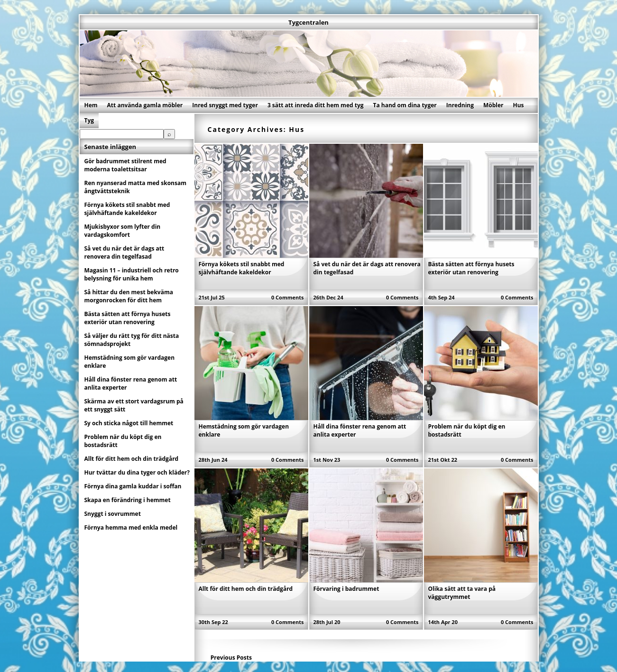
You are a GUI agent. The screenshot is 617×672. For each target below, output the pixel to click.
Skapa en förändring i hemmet (128, 500)
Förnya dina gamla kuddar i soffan (133, 486)
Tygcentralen (308, 22)
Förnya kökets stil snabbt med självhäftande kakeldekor (242, 268)
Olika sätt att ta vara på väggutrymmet (462, 593)
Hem (91, 105)
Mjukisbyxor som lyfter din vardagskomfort (123, 231)
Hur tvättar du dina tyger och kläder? (137, 472)
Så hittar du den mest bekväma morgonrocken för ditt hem (129, 296)
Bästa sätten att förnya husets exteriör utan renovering (471, 268)
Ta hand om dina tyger (405, 105)
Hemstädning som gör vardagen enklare (130, 362)
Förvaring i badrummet (346, 589)
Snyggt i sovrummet (113, 514)
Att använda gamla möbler (145, 105)
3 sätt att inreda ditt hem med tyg (316, 105)
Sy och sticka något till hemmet (129, 423)
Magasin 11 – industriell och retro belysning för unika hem (132, 274)
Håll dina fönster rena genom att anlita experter (131, 383)
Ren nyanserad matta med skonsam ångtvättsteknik (135, 187)
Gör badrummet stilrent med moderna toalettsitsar (125, 165)
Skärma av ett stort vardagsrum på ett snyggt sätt (134, 405)
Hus (519, 105)
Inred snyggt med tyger (225, 105)
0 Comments (288, 297)
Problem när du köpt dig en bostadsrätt (123, 441)
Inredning (460, 105)
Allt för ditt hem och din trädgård (246, 589)
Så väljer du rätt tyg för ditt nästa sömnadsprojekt (132, 340)
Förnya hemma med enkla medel (131, 527)
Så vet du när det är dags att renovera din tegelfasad (124, 252)
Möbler (493, 105)
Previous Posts (231, 658)
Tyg (89, 120)
